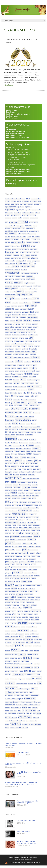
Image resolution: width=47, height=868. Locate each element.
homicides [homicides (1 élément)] (36, 413)
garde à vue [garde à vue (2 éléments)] (16, 403)
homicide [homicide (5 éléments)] (28, 413)
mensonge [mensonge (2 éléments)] (28, 490)
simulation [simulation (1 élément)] (17, 627)
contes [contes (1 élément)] (7, 292)
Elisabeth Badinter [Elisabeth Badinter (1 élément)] (18, 354)
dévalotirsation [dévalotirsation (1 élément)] (10, 352)
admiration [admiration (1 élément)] (23, 204)
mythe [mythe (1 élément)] (34, 498)
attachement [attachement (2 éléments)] (34, 231)
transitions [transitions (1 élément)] (37, 664)
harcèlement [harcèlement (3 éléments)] (35, 409)
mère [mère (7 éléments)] (8, 502)
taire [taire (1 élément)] (27, 651)
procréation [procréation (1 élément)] (33, 559)
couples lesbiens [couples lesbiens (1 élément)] (26, 299)
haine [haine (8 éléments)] (25, 409)
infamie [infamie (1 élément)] (31, 443)
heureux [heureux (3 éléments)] (18, 413)
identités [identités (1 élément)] (15, 432)
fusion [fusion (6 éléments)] (9, 399)
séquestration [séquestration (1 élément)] (37, 646)
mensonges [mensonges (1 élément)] (37, 490)
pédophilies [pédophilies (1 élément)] (9, 576)
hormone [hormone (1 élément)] (22, 424)
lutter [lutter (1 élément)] (39, 469)
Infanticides (10, 112)
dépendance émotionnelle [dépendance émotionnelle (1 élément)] (19, 344)
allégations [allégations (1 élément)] (25, 215)
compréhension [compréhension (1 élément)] (20, 276)
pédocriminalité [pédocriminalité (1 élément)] (33, 570)
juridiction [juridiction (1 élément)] (22, 463)
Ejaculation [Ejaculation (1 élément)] (9, 354)
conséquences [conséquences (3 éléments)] (12, 289)
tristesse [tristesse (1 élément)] (8, 671)
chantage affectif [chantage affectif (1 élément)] (21, 261)
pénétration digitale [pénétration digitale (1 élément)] (27, 576)
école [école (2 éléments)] (39, 713)
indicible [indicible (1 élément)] (8, 443)
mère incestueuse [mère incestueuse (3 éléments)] (30, 505)
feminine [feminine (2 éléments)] (9, 383)
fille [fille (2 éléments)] (25, 393)
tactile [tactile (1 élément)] (22, 651)
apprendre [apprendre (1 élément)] (8, 228)
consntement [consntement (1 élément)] (37, 286)
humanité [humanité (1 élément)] (8, 427)
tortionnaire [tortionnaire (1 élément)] (14, 658)
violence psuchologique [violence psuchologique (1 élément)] (32, 695)
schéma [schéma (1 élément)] (8, 617)
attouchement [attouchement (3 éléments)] (11, 234)
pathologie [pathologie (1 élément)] (25, 544)
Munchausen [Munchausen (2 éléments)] (26, 498)
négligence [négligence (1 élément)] (9, 528)
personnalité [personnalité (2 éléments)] (10, 550)
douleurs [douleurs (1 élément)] (36, 327)
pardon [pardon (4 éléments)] (35, 533)
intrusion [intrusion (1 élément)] (16, 458)
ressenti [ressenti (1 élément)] (38, 597)
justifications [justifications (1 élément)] (15, 466)
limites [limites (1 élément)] (10, 469)
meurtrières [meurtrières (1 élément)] (22, 493)
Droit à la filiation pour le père (18, 152)
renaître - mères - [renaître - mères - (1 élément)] (33, 591)
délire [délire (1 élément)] (26, 338)
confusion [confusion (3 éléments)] (18, 283)
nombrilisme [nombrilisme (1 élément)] (37, 520)
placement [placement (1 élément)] (18, 553)
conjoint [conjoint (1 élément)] (32, 283)
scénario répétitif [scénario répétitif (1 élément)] (16, 617)
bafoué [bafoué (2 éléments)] (8, 239)
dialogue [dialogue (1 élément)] (24, 315)
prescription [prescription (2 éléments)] (35, 556)
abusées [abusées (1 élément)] (13, 201)
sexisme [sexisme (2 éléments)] (13, 623)
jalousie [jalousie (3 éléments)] (19, 460)
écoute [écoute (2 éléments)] (8, 718)
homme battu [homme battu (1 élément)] (19, 417)
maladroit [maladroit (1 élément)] (16, 475)
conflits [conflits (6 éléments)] (9, 283)
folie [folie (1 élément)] (40, 393)
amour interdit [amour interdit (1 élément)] (34, 222)
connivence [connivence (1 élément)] (16, 286)
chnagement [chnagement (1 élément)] (36, 261)
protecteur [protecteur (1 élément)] (22, 562)
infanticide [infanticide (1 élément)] (37, 443)
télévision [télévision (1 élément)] (8, 674)
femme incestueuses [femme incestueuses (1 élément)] (20, 387)
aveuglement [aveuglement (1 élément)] (36, 237)
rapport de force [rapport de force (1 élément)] (25, 578)
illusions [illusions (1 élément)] (27, 432)
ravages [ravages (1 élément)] (34, 578)
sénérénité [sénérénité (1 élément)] (8, 646)
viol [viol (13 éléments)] (39, 683)
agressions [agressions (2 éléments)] (20, 210)
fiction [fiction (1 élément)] (15, 393)
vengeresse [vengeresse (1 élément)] (22, 679)
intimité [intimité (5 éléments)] (9, 457)
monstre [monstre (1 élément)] (28, 496)
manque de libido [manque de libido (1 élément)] (32, 482)
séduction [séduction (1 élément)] (37, 643)
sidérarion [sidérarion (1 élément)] (32, 623)
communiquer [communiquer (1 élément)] (9, 270)
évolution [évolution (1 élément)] (25, 728)
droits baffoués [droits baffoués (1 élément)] (31, 330)
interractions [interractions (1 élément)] (37, 454)
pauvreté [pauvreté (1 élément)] (15, 547)
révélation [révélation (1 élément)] (8, 614)
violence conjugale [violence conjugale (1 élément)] (24, 689)
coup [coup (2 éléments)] (18, 295)
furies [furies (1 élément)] (36, 396)
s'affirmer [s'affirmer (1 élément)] (23, 614)
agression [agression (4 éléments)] (10, 210)
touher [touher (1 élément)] (20, 658)
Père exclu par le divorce (16, 162)
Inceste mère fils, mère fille (16, 132)
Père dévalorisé (13, 160)
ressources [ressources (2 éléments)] (9, 600)
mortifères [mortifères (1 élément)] (8, 498)
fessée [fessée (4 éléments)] (31, 390)
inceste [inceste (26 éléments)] (11, 439)
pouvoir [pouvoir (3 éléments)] (19, 556)
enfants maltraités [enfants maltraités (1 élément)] (11, 365)
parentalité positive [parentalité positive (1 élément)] (26, 537)
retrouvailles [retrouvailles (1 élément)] (15, 602)
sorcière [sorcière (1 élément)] (13, 631)
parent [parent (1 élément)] (7, 537)
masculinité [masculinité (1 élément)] (9, 487)
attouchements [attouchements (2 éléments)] (24, 234)
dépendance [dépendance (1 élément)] (29, 341)
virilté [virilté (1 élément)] (30, 708)
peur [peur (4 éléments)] (24, 550)
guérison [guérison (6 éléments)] (16, 409)
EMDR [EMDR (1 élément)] (27, 354)
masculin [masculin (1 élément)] (35, 485)
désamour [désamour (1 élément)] (24, 346)
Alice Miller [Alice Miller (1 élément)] (18, 213)
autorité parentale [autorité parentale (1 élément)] (16, 237)
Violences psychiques (19, 144)
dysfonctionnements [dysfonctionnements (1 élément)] (24, 332)
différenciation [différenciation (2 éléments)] (32, 317)
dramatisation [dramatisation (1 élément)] (21, 330)
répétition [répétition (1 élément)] (20, 611)
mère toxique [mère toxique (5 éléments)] (19, 514)
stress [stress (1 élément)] (27, 634)
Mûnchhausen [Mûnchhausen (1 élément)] (20, 520)
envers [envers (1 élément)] (17, 371)
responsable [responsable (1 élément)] (31, 597)
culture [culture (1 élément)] (17, 309)
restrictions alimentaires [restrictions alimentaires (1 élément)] (22, 600)
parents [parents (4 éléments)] (37, 536)
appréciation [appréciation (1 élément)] (9, 231)
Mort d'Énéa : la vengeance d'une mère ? (29, 773)
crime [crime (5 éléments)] (8, 303)
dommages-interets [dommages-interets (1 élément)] (20, 327)
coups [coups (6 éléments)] (36, 298)
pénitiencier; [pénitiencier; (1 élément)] (17, 576)
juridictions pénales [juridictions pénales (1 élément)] (32, 463)
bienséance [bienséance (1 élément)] (36, 242)
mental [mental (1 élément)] (7, 493)
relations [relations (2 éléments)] (19, 585)
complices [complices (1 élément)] (24, 270)
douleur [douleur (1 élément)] (30, 327)
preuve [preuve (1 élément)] (15, 559)
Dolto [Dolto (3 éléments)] (28, 324)
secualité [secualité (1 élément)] (31, 617)
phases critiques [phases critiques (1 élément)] (33, 550)
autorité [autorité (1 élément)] (8, 237)
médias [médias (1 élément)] (15, 517)
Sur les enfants (12, 110)
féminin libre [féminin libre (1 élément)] (32, 400)
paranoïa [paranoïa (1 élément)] (28, 533)
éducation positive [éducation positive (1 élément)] (32, 721)
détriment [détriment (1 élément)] (25, 349)
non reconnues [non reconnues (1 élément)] (32, 523)
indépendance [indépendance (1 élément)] (24, 443)
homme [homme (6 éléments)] (9, 416)
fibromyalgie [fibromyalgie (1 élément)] (9, 393)
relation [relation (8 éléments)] (10, 585)
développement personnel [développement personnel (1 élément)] (23, 352)
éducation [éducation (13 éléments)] (25, 717)
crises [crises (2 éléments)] (8, 306)
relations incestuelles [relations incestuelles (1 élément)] (29, 585)
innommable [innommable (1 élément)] (27, 449)
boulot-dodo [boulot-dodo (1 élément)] (34, 249)
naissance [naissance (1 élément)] (29, 520)
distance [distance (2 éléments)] (8, 324)
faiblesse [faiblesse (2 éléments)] (9, 380)
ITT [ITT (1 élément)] (13, 461)
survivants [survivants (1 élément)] (28, 637)
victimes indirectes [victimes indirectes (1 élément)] (21, 684)
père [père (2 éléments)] (7, 570)
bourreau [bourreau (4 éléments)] (10, 252)
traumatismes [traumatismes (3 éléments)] (27, 667)
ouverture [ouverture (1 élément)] (8, 533)
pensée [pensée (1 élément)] (25, 547)
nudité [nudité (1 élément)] (14, 525)
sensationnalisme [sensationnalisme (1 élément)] (10, 620)
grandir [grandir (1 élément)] (11, 405)
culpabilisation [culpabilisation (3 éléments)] (31, 306)
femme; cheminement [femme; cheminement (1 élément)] (27, 383)
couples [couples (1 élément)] (18, 299)
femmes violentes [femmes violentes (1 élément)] (21, 390)
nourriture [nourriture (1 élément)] (8, 525)
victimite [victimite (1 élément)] (30, 684)
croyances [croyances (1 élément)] (14, 306)
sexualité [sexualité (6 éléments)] (22, 623)
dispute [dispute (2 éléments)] (19, 321)
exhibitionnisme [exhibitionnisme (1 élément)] (17, 377)
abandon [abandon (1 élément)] (22, 199)
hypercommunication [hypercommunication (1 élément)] (11, 429)
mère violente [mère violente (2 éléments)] (32, 514)
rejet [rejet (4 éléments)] (30, 581)
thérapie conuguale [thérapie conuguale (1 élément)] (33, 654)
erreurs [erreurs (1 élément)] (28, 371)
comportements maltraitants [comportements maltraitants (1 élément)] (30, 273)
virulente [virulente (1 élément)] (35, 708)
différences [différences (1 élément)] (22, 317)
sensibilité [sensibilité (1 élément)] (20, 620)
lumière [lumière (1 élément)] (30, 469)
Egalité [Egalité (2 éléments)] (34, 352)
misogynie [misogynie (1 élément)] (22, 496)
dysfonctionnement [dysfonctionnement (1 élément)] (11, 332)
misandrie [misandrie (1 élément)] (15, 496)
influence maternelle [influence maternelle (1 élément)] (19, 446)
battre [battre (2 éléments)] (28, 239)
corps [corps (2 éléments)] (35, 292)
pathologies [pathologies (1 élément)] (33, 544)
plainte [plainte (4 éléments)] (26, 553)
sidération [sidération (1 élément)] (38, 623)
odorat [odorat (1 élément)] (12, 530)
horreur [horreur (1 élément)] (28, 424)
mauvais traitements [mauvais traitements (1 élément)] (11, 490)
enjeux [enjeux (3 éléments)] (34, 365)
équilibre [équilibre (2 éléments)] (38, 724)
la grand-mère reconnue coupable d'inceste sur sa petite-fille (23, 764)
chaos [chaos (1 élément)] (29, 261)
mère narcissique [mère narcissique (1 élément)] (17, 508)
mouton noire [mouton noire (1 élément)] (16, 498)
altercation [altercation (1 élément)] (33, 215)
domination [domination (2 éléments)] (9, 327)
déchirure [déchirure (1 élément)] (8, 335)
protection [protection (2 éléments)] (30, 562)
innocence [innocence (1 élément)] (19, 449)
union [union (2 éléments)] (38, 674)
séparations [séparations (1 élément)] (28, 646)
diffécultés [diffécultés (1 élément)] (15, 317)
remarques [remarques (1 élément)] (21, 589)
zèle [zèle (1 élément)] (28, 713)
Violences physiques (18, 107)
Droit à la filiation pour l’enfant (18, 150)
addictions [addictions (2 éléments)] (15, 204)
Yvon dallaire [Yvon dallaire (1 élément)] (12, 713)
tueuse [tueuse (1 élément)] (34, 671)
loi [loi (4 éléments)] (15, 469)
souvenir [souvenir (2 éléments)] (14, 634)
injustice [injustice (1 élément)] (13, 449)
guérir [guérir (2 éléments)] (7, 409)
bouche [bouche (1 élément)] (14, 249)
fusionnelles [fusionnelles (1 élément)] (17, 400)
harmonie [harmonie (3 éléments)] (9, 413)
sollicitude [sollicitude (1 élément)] (34, 627)
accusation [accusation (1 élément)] (33, 201)
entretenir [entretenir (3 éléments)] (33, 368)
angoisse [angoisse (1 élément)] (21, 226)
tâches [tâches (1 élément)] (39, 671)
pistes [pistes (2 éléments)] (8, 553)
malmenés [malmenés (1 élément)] (31, 475)
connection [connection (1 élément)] (9, 286)
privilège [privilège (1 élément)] (26, 559)
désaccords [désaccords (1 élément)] (16, 346)
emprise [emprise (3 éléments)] (9, 357)
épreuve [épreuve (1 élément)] (31, 725)
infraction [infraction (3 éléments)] (30, 446)
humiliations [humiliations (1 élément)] (25, 427)
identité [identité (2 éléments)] (8, 432)
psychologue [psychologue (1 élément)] (24, 567)
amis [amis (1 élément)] (7, 222)
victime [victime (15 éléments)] (36, 678)
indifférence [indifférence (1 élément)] (15, 443)
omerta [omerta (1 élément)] (28, 530)
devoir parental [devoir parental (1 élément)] (16, 315)
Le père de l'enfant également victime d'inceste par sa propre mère (23, 744)
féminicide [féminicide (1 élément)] (24, 400)
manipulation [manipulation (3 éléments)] (11, 482)
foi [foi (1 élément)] (36, 393)
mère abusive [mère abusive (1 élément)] (32, 502)
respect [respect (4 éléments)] (20, 594)
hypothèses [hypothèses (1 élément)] (32, 429)
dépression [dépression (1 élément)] (9, 346)
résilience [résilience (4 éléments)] (36, 611)
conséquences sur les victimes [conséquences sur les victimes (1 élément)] (28, 289)
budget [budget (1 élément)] (17, 252)
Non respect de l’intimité (15, 134)
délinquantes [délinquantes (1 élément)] (14, 338)
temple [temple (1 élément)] (31, 651)
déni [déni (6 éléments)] (32, 338)
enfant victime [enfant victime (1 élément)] (21, 365)
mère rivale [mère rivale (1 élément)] (26, 508)
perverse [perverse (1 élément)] (18, 550)
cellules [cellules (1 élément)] (8, 258)
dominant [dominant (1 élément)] (35, 324)
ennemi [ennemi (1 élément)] (7, 368)
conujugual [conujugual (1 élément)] (28, 292)
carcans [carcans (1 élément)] (28, 255)
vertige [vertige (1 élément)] (28, 679)
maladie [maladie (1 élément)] (28, 472)
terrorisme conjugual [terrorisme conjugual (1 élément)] (11, 654)
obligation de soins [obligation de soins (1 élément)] (34, 528)
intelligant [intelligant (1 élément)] (14, 454)
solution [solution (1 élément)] (8, 631)
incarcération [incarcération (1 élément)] (20, 435)
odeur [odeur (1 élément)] (7, 530)
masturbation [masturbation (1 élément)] (17, 487)
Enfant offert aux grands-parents (18, 138)
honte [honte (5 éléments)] (15, 424)
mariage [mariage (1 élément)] (16, 485)
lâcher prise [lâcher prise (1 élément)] (9, 472)
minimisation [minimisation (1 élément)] (30, 493)
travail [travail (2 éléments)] (36, 668)
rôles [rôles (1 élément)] (18, 614)
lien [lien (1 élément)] (6, 469)
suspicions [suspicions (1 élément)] (35, 637)
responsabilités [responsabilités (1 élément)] (21, 597)
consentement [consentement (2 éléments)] (26, 286)
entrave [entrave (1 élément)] (25, 368)
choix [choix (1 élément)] (7, 264)
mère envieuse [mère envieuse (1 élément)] (17, 505)
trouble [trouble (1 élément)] (21, 671)
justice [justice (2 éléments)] (8, 466)
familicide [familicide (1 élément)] (16, 380)
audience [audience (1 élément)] (33, 234)
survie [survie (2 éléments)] (22, 637)
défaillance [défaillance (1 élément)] (24, 335)
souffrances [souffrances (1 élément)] (34, 631)
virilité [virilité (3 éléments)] (24, 707)
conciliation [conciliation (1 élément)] (29, 276)
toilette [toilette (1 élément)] (7, 658)
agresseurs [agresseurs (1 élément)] (21, 207)
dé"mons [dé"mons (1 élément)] (33, 332)
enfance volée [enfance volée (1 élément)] (9, 362)
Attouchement (11, 130)
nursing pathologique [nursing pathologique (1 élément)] (34, 525)
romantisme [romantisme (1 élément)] (9, 605)
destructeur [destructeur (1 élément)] (17, 312)
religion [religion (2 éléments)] (14, 588)
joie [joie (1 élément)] (40, 461)
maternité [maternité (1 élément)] (34, 487)
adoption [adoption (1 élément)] (30, 204)
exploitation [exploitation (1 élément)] (33, 377)
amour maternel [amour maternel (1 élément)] (10, 226)
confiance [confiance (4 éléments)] (30, 279)
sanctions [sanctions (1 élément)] (30, 614)
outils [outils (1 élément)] (38, 530)
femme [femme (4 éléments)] (16, 383)
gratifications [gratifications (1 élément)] (18, 405)
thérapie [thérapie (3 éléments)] (22, 654)
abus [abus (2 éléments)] (28, 199)
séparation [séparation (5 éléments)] (18, 646)
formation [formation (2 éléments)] (20, 396)
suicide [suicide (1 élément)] (7, 637)
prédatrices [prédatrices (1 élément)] (26, 564)
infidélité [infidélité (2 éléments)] (8, 446)
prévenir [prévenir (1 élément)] (8, 567)
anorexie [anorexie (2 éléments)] (28, 226)
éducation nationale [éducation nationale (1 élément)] (19, 721)
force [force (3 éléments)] (13, 396)
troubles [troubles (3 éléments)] (28, 671)
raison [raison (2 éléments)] (17, 578)
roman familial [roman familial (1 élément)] (30, 602)
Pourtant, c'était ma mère (26, 821)
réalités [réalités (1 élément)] (28, 605)
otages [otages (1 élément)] (33, 530)
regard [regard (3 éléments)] (24, 581)
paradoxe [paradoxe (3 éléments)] (20, 533)
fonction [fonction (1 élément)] (8, 396)
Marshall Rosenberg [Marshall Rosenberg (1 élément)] (25, 485)
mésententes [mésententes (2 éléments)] (10, 520)
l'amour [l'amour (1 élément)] (22, 466)
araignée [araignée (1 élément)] (16, 231)
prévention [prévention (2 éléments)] (15, 567)
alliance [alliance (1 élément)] (32, 213)
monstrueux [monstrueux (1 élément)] (35, 496)
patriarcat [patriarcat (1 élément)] (8, 547)
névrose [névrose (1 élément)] (15, 528)
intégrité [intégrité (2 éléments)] (23, 457)
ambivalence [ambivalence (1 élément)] (34, 218)
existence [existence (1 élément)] (25, 377)
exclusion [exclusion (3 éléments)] (28, 374)
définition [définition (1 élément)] (31, 335)
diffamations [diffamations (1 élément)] (32, 315)
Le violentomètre (23, 752)
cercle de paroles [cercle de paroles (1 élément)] (16, 258)
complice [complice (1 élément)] (17, 270)
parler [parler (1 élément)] (7, 540)
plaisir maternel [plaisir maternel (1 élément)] (10, 556)
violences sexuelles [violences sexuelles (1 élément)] (22, 705)
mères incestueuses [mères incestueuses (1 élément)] (11, 511)
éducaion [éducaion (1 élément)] (14, 718)
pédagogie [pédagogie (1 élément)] (13, 570)
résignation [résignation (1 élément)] (27, 611)
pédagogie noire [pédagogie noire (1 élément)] (22, 570)
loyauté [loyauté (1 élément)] (24, 469)
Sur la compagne (12, 116)
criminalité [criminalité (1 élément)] (15, 303)
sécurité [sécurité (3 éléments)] (29, 642)
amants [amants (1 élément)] (14, 218)
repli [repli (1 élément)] (7, 594)
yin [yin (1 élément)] (6, 713)
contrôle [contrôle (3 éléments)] (20, 292)
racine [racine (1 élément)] (12, 578)
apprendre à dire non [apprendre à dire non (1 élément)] (19, 228)
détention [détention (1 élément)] (18, 349)
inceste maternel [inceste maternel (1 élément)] (23, 440)
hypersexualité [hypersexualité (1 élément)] (23, 429)
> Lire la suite (9, 85)
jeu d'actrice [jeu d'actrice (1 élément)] (30, 461)
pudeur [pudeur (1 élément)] (31, 567)
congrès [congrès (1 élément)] (26, 283)
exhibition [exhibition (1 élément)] (8, 377)
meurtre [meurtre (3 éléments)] (14, 493)
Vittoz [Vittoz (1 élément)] (7, 711)
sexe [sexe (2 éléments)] (7, 623)
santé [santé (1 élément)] (36, 614)
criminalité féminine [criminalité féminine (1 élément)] (25, 303)
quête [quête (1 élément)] (7, 578)
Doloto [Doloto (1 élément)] (23, 324)
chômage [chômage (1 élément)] (12, 264)
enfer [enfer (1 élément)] (28, 365)
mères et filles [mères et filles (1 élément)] (35, 508)
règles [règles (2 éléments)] (22, 605)
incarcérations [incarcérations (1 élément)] (29, 435)
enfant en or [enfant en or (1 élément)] (28, 362)
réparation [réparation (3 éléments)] (28, 608)
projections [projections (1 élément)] (15, 562)
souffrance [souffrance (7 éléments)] (23, 631)
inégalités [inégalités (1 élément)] (8, 461)
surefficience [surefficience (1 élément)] (14, 637)
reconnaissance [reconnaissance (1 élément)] (10, 582)
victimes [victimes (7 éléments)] (10, 683)
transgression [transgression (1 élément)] (25, 661)
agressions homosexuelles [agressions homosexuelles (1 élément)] (33, 210)
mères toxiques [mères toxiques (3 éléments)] (25, 511)
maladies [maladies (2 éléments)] (9, 475)
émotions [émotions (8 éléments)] (15, 724)
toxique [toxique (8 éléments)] (28, 658)
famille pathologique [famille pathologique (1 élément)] (33, 380)
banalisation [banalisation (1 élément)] (15, 239)
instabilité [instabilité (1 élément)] (17, 451)
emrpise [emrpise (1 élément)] (27, 358)
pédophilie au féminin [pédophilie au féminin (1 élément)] (30, 573)
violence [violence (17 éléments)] (11, 688)
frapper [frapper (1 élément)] (27, 396)
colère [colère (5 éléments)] (16, 267)
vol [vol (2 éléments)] (23, 711)
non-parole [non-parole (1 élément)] (23, 523)
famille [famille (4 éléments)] (23, 380)
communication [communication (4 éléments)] (27, 267)
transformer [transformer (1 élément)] (16, 661)
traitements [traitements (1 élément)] (9, 661)
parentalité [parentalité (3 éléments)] (15, 536)
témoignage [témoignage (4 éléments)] (18, 674)
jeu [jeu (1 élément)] (24, 461)
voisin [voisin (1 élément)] (15, 711)
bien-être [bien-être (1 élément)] (29, 242)
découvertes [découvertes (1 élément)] (16, 335)
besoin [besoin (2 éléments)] (14, 242)
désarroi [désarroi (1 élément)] (31, 346)
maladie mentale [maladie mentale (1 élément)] (36, 472)
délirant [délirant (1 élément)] (21, 338)
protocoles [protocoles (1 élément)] (38, 562)
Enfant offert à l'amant (14, 136)
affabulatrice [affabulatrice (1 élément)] (38, 204)
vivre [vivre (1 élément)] (11, 711)
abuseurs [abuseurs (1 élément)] (34, 199)
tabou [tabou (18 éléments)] (15, 650)
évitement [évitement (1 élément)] (19, 728)
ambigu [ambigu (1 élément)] (20, 218)
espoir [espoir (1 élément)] (33, 371)
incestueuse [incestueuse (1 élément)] (33, 440)
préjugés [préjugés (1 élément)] (33, 564)
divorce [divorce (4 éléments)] (16, 324)
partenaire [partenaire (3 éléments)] (31, 540)
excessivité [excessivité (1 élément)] (20, 374)
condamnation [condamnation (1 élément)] (9, 279)
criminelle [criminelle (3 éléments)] (36, 303)
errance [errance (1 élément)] (23, 371)
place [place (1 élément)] (12, 553)
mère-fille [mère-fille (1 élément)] (15, 502)
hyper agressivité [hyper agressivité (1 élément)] (35, 427)
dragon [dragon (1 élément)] (14, 330)
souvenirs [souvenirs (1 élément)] (21, 634)
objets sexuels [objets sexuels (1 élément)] (23, 528)
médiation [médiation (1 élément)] (22, 517)
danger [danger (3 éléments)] (31, 309)
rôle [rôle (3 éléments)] (14, 614)
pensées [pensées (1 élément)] (31, 547)
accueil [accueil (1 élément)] (19, 201)
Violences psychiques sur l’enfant (18, 170)
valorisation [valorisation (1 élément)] (14, 679)
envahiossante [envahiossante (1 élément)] (10, 371)
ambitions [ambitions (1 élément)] (26, 218)
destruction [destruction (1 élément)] (25, 312)
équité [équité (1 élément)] (7, 728)
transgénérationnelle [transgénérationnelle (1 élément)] (27, 664)
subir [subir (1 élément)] (37, 634)
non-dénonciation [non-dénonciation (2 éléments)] (12, 522)
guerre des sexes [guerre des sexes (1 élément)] (34, 405)
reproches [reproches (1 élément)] (12, 594)
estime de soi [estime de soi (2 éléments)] (10, 374)
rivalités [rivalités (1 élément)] (22, 602)
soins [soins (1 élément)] (28, 627)
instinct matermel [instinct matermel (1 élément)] (31, 451)
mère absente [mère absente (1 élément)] (23, 502)
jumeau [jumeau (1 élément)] (16, 463)
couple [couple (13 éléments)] (10, 298)
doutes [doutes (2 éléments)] (8, 330)
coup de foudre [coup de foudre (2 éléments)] (27, 295)
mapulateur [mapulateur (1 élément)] (9, 485)
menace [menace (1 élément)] (21, 490)
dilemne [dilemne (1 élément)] (13, 321)
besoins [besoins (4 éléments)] (21, 242)
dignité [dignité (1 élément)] (7, 321)
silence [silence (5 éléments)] (9, 627)
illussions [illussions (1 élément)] (33, 432)
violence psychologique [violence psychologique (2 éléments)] (14, 699)
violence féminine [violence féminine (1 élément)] (19, 695)
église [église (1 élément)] (7, 725)
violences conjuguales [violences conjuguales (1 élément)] (12, 702)
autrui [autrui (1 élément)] (24, 237)
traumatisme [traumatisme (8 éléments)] (13, 667)
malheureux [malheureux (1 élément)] (24, 475)
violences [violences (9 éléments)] (30, 698)
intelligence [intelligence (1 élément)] (22, 454)
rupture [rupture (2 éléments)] (16, 605)
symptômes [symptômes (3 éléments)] (28, 639)
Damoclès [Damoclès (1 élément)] (23, 309)
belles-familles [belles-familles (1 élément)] (35, 239)
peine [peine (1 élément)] (20, 547)
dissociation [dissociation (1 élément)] (36, 321)
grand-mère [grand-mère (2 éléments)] (32, 403)
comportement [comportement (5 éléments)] (13, 273)
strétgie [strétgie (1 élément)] (32, 634)
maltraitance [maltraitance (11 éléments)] (13, 478)
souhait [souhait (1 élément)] (7, 634)
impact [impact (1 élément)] (39, 432)
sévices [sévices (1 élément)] (8, 651)
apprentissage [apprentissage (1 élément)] (30, 228)
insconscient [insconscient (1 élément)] (9, 451)
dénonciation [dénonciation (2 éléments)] (19, 341)
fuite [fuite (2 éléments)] (32, 396)
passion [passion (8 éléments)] (10, 543)
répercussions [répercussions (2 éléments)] (11, 611)
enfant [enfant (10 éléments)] (19, 361)
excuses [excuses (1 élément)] (36, 374)
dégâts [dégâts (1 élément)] (7, 338)
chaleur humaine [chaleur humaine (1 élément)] (10, 261)
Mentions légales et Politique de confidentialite (23, 857)
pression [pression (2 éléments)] (9, 559)
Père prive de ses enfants (17, 157)
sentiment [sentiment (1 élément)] (27, 620)
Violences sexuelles (18, 125)
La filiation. (10, 147)
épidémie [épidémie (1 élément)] (25, 725)
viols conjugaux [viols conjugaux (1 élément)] (16, 708)
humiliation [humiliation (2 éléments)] (16, 427)
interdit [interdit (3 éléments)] (29, 454)
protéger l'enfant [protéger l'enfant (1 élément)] (10, 564)
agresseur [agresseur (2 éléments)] (12, 207)
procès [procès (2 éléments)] (8, 562)
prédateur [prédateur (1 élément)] (19, 564)
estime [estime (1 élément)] (38, 371)
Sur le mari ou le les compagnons (18, 114)
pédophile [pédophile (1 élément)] (8, 573)
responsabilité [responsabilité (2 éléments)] (11, 597)
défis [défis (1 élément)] (36, 335)
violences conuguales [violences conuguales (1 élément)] (26, 702)
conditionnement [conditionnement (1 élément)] (20, 279)
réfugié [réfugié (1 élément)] (20, 608)
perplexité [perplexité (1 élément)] (38, 547)
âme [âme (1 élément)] (34, 713)
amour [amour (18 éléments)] (23, 222)
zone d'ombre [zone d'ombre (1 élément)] (21, 713)
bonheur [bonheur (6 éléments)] (26, 246)
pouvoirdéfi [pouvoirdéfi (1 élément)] (26, 556)
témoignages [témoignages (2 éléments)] (29, 674)
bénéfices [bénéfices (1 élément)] (30, 252)
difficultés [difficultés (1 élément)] (8, 317)
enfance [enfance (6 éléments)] (35, 357)
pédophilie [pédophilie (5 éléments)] (18, 573)
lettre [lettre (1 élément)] (32, 466)
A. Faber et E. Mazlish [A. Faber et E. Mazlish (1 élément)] (12, 199)
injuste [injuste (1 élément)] (7, 449)
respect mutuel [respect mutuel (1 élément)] (29, 594)
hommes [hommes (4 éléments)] (9, 420)
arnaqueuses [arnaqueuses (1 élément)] (24, 231)
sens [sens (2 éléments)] (37, 617)
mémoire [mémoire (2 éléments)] (29, 517)
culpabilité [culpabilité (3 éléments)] (10, 309)
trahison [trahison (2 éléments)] (36, 658)
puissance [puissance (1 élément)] (38, 567)
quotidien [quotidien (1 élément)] (37, 576)
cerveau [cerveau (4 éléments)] (26, 258)
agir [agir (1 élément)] (6, 207)
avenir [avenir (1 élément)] (29, 237)
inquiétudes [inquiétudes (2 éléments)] (36, 449)
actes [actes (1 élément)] (39, 201)
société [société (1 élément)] (23, 627)
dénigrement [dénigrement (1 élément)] (9, 341)
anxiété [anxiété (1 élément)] (35, 226)
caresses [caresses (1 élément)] (34, 255)
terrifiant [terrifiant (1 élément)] (37, 651)
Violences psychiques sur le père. (18, 172)
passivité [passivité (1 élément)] (18, 544)
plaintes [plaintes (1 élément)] (33, 553)
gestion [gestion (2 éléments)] (24, 403)
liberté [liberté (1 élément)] (37, 466)
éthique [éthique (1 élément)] (12, 728)
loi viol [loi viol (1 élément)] (19, 469)
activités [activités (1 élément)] (8, 204)
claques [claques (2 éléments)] (19, 264)
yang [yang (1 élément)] (39, 711)
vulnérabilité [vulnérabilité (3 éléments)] (31, 710)
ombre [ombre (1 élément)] (23, 530)
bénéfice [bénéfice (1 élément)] (23, 252)
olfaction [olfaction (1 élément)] (17, 530)
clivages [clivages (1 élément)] (26, 264)
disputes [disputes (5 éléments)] (27, 320)
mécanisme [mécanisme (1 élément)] (9, 517)
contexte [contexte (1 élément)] (13, 292)
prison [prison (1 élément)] (20, 559)
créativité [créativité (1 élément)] (21, 306)
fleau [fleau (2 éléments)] (33, 393)
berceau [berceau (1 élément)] (8, 242)
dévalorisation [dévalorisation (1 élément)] (33, 349)
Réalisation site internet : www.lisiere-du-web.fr (25, 863)
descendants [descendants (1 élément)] (9, 312)
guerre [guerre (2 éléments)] (25, 405)
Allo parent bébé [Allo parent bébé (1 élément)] (16, 215)
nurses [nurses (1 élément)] (19, 525)
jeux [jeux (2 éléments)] (36, 461)
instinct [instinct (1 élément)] (23, 451)
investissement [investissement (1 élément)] (32, 458)
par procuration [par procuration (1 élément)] (21, 540)
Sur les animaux (12, 118)
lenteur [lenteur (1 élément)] (27, 466)
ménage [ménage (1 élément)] (36, 517)
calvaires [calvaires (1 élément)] (16, 255)
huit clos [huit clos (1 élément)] (34, 424)
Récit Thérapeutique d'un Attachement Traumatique (26, 842)
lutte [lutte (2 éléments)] (35, 469)
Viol (8, 128)
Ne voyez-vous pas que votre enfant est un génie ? (28, 802)
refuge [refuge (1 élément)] (18, 582)
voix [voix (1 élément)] (20, 711)
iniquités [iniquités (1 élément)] (38, 446)
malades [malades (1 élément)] (22, 472)
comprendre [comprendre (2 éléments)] (10, 276)
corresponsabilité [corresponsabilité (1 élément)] (10, 295)
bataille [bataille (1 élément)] (22, 239)
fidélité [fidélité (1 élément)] (20, 393)
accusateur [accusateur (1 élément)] (26, 201)
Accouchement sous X (14, 174)
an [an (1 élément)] (17, 226)
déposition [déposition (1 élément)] (31, 344)
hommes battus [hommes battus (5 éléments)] (23, 420)
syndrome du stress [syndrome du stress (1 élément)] (19, 643)
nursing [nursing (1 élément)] (25, 525)
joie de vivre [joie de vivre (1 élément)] (9, 463)
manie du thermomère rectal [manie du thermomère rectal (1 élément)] (31, 479)
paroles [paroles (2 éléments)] (13, 540)
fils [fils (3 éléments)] (28, 393)
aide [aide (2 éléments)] (7, 213)
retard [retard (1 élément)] (32, 600)
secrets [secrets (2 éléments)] (25, 617)
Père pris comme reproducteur (19, 155)
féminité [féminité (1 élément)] (8, 403)
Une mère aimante (24, 831)
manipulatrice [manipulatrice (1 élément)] (21, 482)
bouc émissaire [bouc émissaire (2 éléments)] (23, 249)
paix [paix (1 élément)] (13, 533)
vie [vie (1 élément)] (35, 684)
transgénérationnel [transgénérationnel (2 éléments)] (12, 664)
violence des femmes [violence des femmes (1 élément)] (22, 692)
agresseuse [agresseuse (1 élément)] (29, 207)
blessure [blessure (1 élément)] (8, 246)
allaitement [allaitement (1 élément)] (25, 213)
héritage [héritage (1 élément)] (39, 429)
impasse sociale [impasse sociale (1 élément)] (10, 435)
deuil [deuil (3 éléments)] (32, 312)
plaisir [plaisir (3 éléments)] (39, 553)
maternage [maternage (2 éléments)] (26, 487)
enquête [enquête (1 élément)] (19, 368)
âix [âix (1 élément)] (31, 713)
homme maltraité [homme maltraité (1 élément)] (29, 417)
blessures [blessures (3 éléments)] (16, 246)
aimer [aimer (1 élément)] (11, 213)
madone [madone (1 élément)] (16, 472)
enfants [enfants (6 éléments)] (36, 362)
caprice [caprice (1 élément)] (22, 255)
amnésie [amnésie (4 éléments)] (13, 222)
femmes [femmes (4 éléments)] (31, 386)
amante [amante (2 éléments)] (8, 218)
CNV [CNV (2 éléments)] (31, 264)
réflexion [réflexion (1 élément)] (14, 608)
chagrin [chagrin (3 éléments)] (34, 258)
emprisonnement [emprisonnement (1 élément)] (18, 358)
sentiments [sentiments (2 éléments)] (35, 620)
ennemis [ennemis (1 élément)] (13, 368)
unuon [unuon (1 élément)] (7, 679)
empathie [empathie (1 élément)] (33, 354)
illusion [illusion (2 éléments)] (21, 432)
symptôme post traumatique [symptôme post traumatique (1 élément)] (14, 639)
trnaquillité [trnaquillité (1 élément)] (14, 671)
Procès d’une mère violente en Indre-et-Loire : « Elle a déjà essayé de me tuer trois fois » (22, 783)
